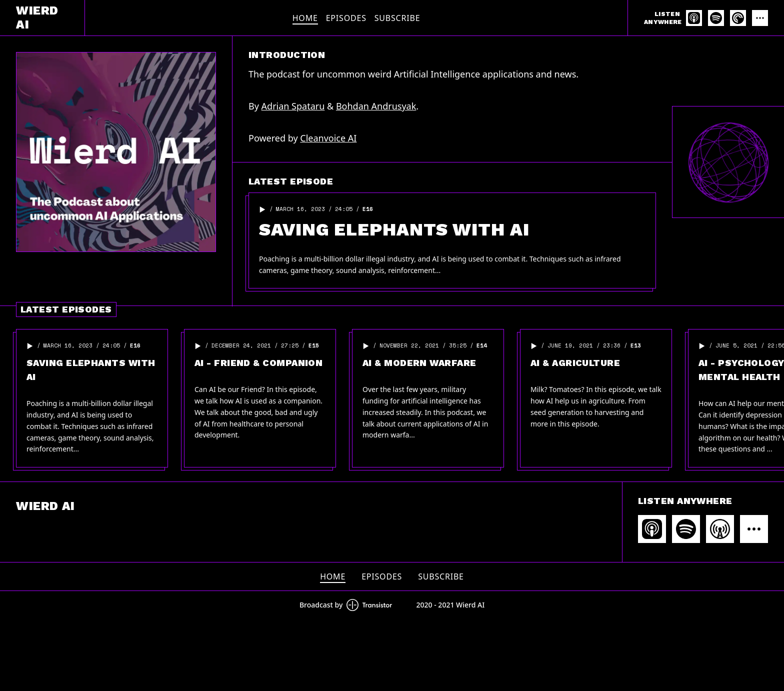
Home (305, 18)
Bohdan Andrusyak (376, 106)
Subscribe (397, 18)
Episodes (346, 18)
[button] (262, 209)
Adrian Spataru (293, 106)
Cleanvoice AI (328, 138)
